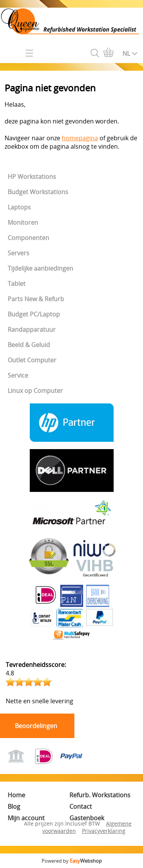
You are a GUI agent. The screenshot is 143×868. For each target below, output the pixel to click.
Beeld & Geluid (29, 345)
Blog (14, 806)
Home (16, 795)
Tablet (17, 284)
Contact (81, 806)
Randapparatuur (32, 329)
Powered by (72, 861)
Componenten (28, 238)
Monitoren (23, 222)
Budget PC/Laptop (34, 314)
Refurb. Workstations (100, 795)
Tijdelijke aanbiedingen (40, 268)
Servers (18, 253)
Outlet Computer (32, 360)
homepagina (80, 138)
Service (18, 375)
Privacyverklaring (104, 831)
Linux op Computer (35, 391)
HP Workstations (32, 177)
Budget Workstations (38, 192)
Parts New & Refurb (36, 299)
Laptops (19, 207)
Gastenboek (87, 818)
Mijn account (26, 818)
